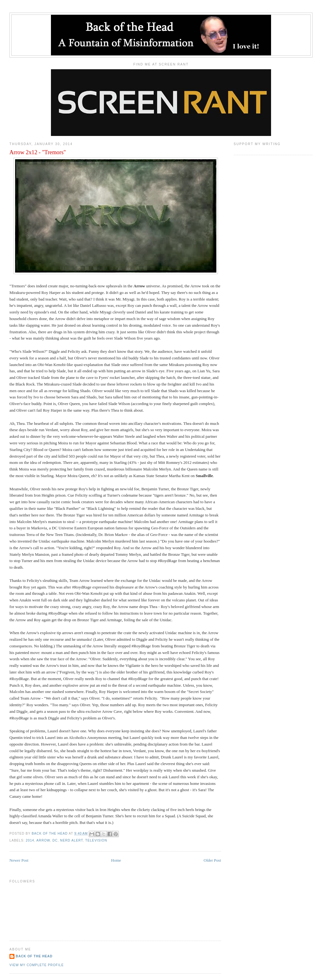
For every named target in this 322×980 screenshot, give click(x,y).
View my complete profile (37, 965)
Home (116, 860)
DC (55, 840)
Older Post (212, 860)
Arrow (43, 840)
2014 (30, 840)
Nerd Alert (71, 840)
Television (96, 840)
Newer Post (19, 860)
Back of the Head (34, 956)
